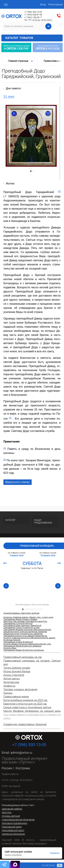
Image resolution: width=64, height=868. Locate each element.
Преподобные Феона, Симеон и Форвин (20, 619)
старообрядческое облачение (18, 820)
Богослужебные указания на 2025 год (25, 700)
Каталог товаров (33, 38)
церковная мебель (12, 809)
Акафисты (9, 686)
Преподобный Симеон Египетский (18, 642)
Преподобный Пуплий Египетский (18, 623)
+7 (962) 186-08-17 (33, 17)
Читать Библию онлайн (17, 668)
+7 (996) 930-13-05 (33, 12)
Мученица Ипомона (12, 640)
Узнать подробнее (13, 855)
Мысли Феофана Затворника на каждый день (32, 711)
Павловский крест (12, 827)
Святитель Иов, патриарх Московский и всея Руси (25, 621)
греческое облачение (13, 834)
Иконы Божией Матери (17, 671)
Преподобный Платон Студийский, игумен (22, 628)
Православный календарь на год (23, 657)
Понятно (55, 853)
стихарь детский (11, 816)
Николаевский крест (13, 830)
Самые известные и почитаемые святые (27, 707)
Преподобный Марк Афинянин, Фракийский (22, 626)
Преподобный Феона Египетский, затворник (22, 646)
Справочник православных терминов (25, 724)
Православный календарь (37, 546)
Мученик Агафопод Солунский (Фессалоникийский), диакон (29, 638)
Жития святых (12, 679)
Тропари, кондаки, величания (20, 689)
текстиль (7, 812)
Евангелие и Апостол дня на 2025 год (25, 704)
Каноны (8, 693)
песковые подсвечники (14, 823)
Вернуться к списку (18, 482)
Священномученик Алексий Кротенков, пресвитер (25, 632)
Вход (43, 4)
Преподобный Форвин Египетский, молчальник (24, 650)
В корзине (49, 865)
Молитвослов (11, 682)
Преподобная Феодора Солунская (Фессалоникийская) (27, 630)
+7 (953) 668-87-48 (33, 15)
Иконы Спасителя (14, 675)
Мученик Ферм (10, 648)
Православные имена (16, 697)
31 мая (9, 97)
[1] (59, 191)
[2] (10, 418)
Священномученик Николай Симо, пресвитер (23, 634)
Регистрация (55, 4)
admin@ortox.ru (21, 753)
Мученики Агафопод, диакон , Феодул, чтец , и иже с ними (28, 617)
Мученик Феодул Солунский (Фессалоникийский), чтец (27, 644)
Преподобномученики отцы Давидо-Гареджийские (25, 636)
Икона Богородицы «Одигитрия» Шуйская (32, 605)
